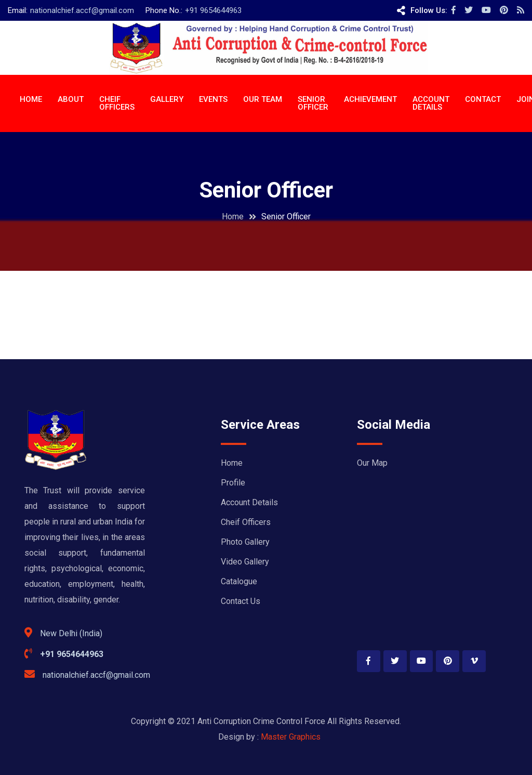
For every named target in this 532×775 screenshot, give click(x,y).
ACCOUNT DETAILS (431, 103)
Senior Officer (313, 103)
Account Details (249, 502)
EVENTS (213, 99)
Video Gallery (245, 562)
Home (31, 99)
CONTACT (483, 99)
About (71, 99)
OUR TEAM (263, 99)
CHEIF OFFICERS (117, 103)
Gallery (167, 99)
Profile (233, 483)
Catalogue (239, 581)
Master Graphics (291, 737)
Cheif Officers (246, 522)
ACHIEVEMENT (370, 99)
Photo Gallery (245, 542)
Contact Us (241, 601)
